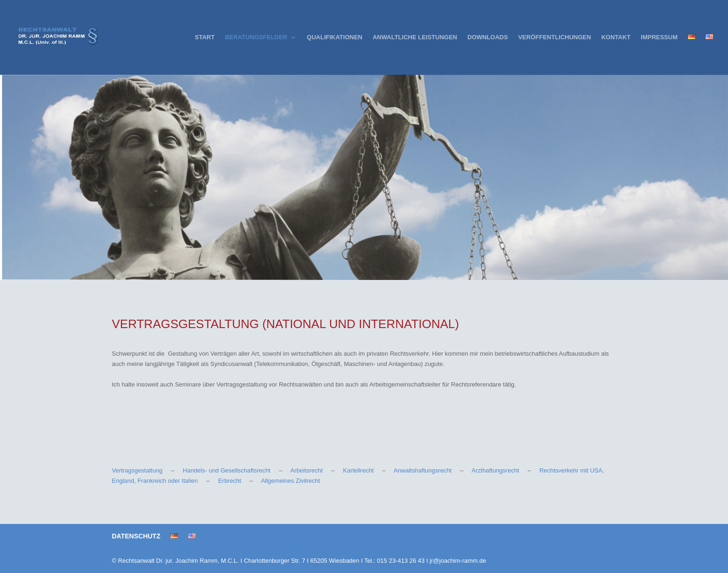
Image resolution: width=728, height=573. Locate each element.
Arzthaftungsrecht (495, 470)
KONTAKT (616, 37)
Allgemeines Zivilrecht (290, 481)
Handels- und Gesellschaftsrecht (226, 470)
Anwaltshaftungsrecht (423, 470)
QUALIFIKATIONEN (335, 37)
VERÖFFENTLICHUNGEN (555, 37)
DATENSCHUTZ (136, 536)
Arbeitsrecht (307, 470)
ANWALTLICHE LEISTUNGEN (415, 37)
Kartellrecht (359, 470)
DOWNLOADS (488, 37)
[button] (21, 552)
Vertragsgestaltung (137, 470)
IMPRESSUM (659, 37)
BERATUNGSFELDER (256, 37)
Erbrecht (230, 481)
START (205, 37)
